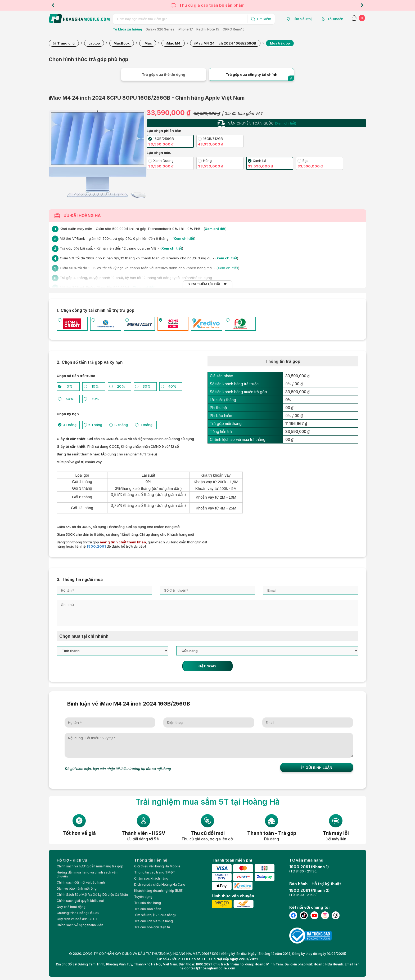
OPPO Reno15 (234, 29)
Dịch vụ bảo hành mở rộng (77, 888)
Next (362, 5)
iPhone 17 (185, 29)
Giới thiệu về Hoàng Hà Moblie (157, 866)
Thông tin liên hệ (151, 860)
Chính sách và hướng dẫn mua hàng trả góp (90, 866)
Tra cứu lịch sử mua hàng (154, 921)
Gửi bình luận (317, 768)
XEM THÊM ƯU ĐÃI (204, 284)
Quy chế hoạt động (71, 907)
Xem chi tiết (215, 229)
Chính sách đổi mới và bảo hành (81, 882)
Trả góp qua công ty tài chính (252, 74)
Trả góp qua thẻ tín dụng (164, 74)
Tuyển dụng (143, 897)
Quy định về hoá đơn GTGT (77, 919)
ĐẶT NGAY (207, 666)
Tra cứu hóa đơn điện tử (152, 927)
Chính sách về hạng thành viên (80, 925)
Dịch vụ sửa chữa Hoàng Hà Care (160, 884)
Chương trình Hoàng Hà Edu (78, 913)
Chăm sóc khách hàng (151, 878)
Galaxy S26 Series (160, 29)
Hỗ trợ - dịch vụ (72, 860)
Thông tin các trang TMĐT (155, 872)
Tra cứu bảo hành (148, 909)
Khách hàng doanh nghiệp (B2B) (159, 891)
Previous (53, 5)
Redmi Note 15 (208, 29)
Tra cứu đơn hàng (148, 903)
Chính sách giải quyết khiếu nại (80, 901)
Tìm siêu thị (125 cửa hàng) (155, 915)
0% (288, 384)
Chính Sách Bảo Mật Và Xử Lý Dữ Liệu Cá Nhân (92, 895)
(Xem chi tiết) (285, 123)
